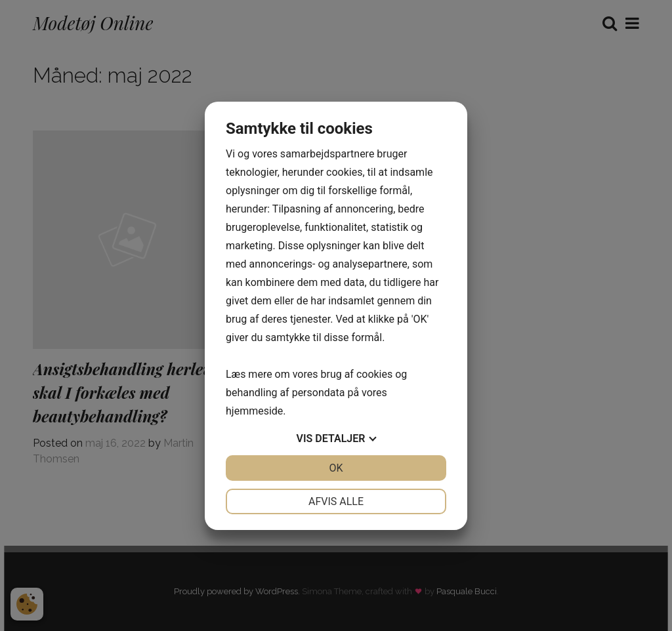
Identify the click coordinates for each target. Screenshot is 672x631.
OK (336, 468)
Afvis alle (336, 501)
